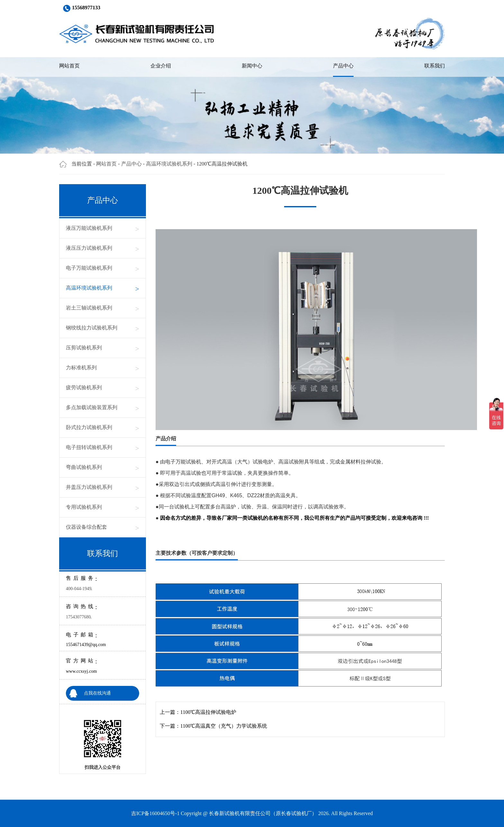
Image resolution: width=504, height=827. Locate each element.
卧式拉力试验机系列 (103, 428)
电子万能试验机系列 (103, 268)
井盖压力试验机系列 (103, 487)
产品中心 (343, 66)
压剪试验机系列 (103, 348)
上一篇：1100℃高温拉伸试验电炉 (198, 712)
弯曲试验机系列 (103, 467)
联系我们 (435, 66)
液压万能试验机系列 (103, 228)
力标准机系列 (103, 368)
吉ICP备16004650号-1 (155, 813)
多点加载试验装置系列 (103, 408)
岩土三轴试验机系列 (103, 308)
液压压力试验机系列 (103, 248)
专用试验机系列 (103, 507)
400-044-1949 (79, 589)
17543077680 (78, 617)
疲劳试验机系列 (103, 388)
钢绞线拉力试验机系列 (103, 328)
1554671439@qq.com (86, 645)
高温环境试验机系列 (169, 164)
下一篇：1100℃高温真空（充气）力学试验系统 (213, 726)
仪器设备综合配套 (103, 527)
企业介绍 (161, 66)
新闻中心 (252, 66)
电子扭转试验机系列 (103, 448)
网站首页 (69, 66)
